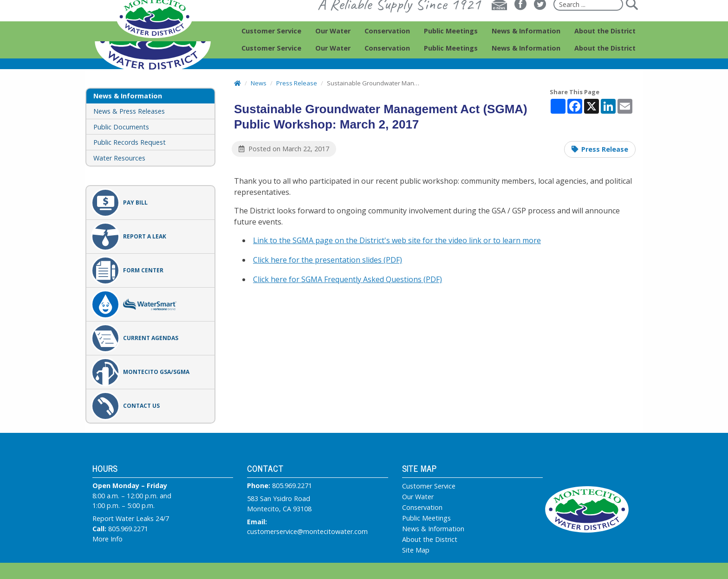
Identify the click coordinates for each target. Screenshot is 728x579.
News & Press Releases (129, 111)
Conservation (422, 508)
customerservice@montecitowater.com (307, 531)
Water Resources (119, 158)
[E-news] (499, 21)
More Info (107, 539)
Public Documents (121, 127)
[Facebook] (520, 21)
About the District (430, 540)
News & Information (433, 529)
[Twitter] (540, 21)
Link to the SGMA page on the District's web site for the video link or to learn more (397, 240)
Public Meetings (426, 518)
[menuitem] (271, 48)
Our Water (418, 497)
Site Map (416, 550)
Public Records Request (130, 142)
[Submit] (631, 21)
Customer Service (429, 486)
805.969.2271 (128, 529)
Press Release (605, 149)
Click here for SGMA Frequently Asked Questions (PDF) (348, 279)
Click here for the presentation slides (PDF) (328, 260)
